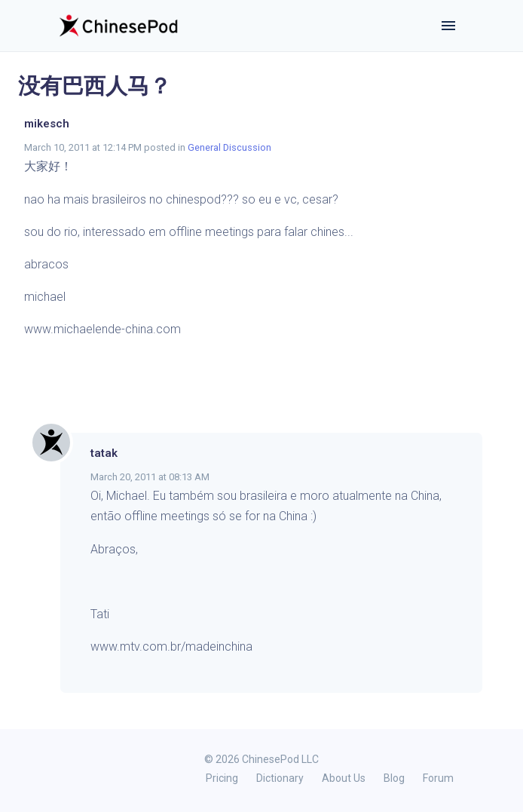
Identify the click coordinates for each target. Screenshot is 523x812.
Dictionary (280, 778)
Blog (394, 778)
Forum (438, 778)
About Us (344, 778)
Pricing (222, 778)
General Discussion (229, 147)
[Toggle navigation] (448, 26)
